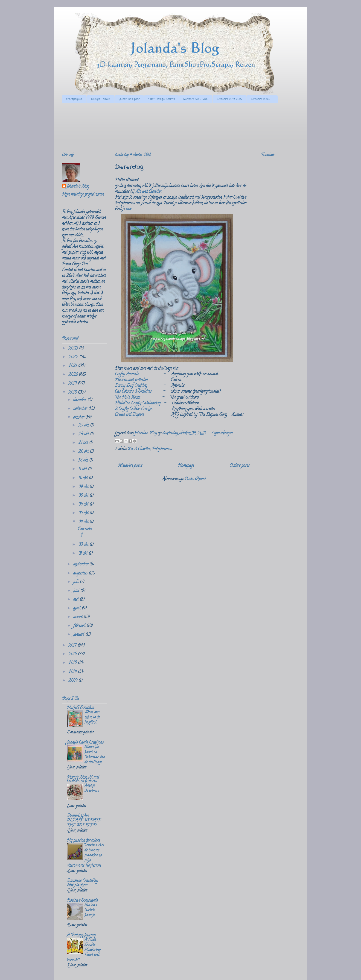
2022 (74, 357)
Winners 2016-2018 (196, 99)
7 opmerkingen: (222, 433)
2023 (74, 349)
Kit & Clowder (139, 449)
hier (129, 209)
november (81, 409)
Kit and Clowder (148, 192)
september (81, 565)
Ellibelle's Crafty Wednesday (138, 403)
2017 (73, 646)
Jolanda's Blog (78, 187)
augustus (81, 574)
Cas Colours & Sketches (133, 392)
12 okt (84, 461)
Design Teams (100, 99)
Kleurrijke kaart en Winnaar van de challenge (95, 755)
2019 (73, 384)
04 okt (84, 522)
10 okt (83, 478)
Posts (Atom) (195, 479)
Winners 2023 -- (262, 99)
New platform (77, 886)
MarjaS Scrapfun (80, 708)
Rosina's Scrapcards (82, 901)
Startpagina (74, 99)
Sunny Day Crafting (131, 386)
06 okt (84, 505)
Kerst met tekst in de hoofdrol (92, 718)
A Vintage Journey (81, 936)
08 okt (84, 496)
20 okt (84, 452)
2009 (73, 681)
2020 (74, 375)
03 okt (84, 545)
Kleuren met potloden (131, 380)
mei (76, 600)
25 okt (84, 426)
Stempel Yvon (78, 816)
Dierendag (129, 167)
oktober (79, 418)
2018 (73, 393)
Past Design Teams (162, 99)
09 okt (84, 487)
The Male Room (128, 398)
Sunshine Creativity (82, 881)
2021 (73, 366)
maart (78, 617)
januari (79, 635)
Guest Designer (129, 99)
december (80, 400)
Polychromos (162, 449)
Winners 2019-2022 (230, 99)
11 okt (83, 469)
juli (76, 582)
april (77, 609)
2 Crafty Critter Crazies (134, 409)
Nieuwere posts (130, 466)
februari (80, 626)
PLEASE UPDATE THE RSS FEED (84, 823)
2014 (73, 672)
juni (77, 591)
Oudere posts (239, 466)
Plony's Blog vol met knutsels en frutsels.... (83, 780)
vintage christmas (92, 788)
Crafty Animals (127, 374)
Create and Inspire (129, 415)
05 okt (84, 513)
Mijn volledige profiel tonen (83, 195)
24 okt (84, 434)
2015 (73, 663)
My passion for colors (83, 841)
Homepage (186, 466)
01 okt (83, 554)
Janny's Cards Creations (85, 743)
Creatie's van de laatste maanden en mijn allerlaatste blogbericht (85, 855)
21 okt (84, 443)
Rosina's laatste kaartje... (91, 910)
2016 (73, 654)
